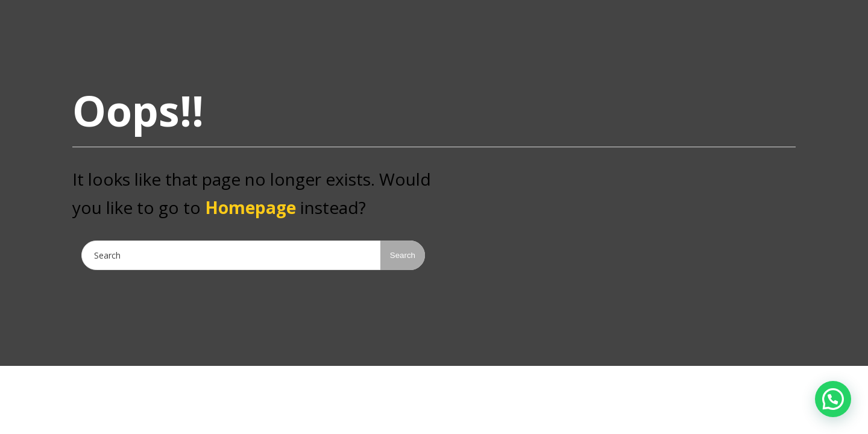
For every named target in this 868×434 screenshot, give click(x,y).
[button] (833, 399)
